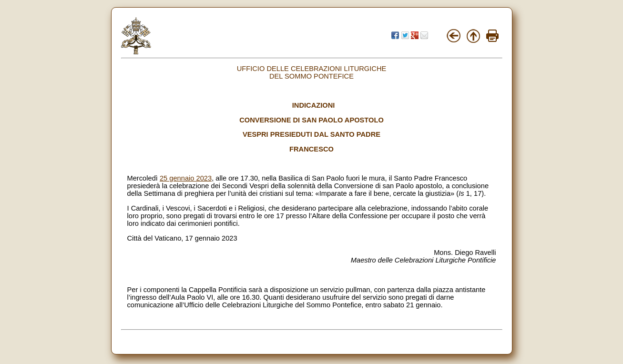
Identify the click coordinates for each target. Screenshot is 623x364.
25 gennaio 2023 (186, 178)
